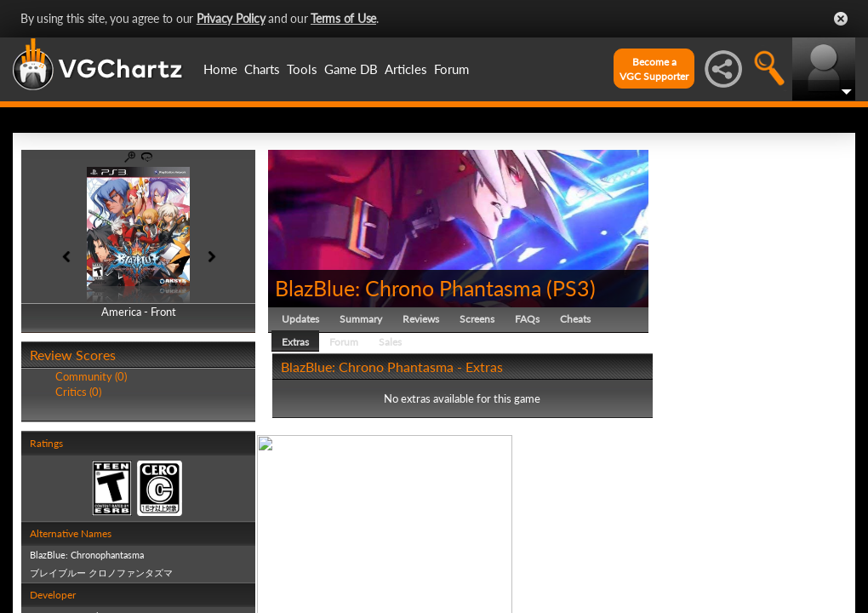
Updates (300, 319)
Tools (302, 69)
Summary (361, 319)
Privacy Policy (231, 18)
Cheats (575, 319)
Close (841, 19)
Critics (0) (78, 392)
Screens (477, 319)
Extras (295, 342)
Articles (406, 69)
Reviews (421, 319)
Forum (451, 69)
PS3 (571, 288)
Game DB (351, 69)
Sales (390, 342)
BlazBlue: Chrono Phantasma (408, 288)
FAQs (527, 319)
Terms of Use (343, 18)
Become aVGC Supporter (654, 69)
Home (220, 69)
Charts (262, 69)
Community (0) (91, 376)
